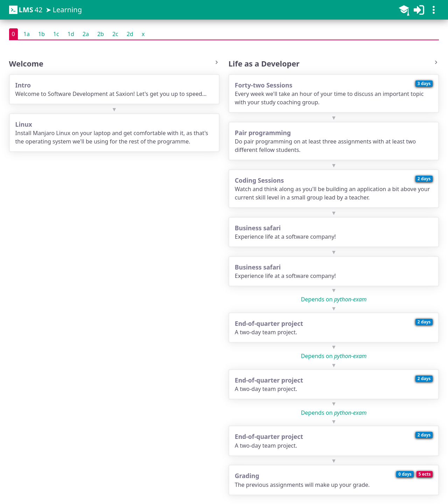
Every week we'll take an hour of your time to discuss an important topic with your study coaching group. (334, 93)
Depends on (334, 299)
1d (71, 34)
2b (101, 34)
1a (27, 34)
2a (86, 34)
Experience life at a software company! (334, 232)
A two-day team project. (334, 327)
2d (130, 34)
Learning (67, 10)
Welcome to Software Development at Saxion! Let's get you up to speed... (114, 89)
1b (41, 34)
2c (115, 34)
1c (56, 34)
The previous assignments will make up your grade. (334, 480)
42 (26, 10)
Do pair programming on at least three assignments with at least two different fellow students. (334, 141)
